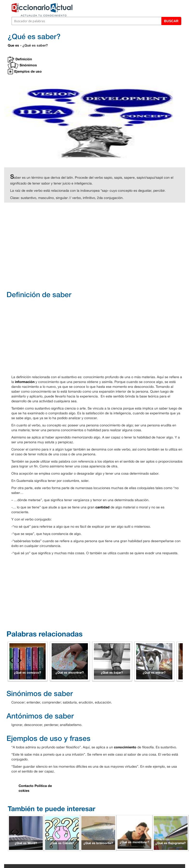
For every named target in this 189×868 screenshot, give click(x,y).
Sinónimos (22, 65)
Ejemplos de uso (25, 72)
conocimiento (125, 747)
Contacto (26, 786)
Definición (20, 59)
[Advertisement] (99, 246)
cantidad (102, 507)
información (25, 382)
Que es (13, 45)
